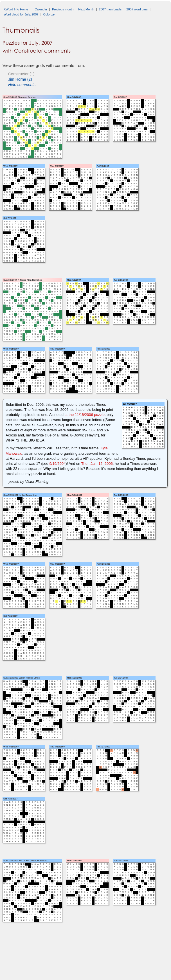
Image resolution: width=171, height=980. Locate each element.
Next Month (86, 9)
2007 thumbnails (110, 9)
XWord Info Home (16, 9)
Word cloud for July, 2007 (21, 14)
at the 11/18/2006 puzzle (85, 415)
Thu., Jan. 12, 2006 (97, 464)
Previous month (63, 9)
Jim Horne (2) (20, 79)
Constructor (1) (21, 74)
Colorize (49, 14)
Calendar (41, 9)
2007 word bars (137, 9)
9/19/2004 (57, 464)
